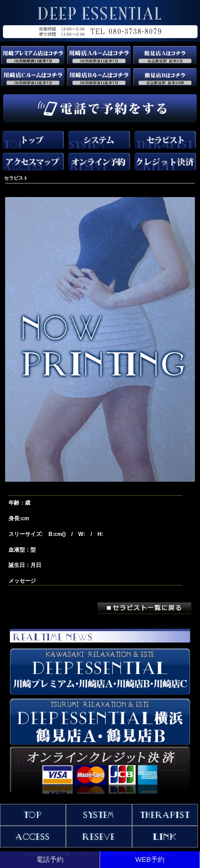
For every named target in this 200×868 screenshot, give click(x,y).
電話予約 (50, 859)
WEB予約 (150, 859)
